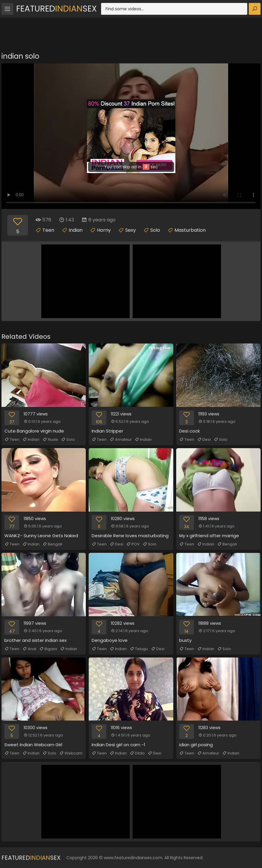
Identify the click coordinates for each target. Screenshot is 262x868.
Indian (76, 230)
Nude (50, 440)
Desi (204, 440)
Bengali (52, 544)
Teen (48, 230)
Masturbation (190, 230)
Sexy (131, 230)
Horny (104, 230)
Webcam (71, 753)
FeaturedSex (56, 9)
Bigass (48, 649)
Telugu (139, 649)
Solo (155, 230)
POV (133, 544)
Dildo (137, 753)
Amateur (121, 440)
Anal (29, 649)
